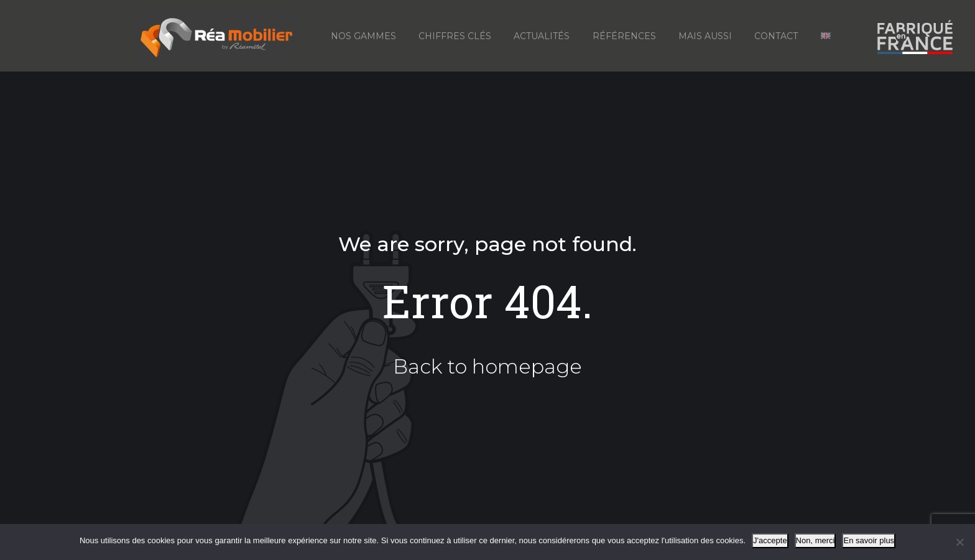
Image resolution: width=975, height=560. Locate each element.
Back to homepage (487, 366)
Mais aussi (705, 36)
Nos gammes (363, 36)
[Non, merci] (959, 542)
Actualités (542, 36)
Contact (776, 36)
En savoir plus (869, 540)
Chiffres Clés (455, 36)
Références (624, 36)
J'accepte (770, 540)
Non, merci (816, 540)
